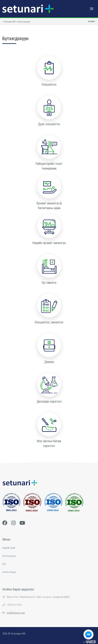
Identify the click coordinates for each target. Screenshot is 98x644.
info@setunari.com (16, 613)
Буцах (92, 21)
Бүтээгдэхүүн (9, 556)
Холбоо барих (9, 572)
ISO (4, 564)
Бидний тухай (9, 548)
